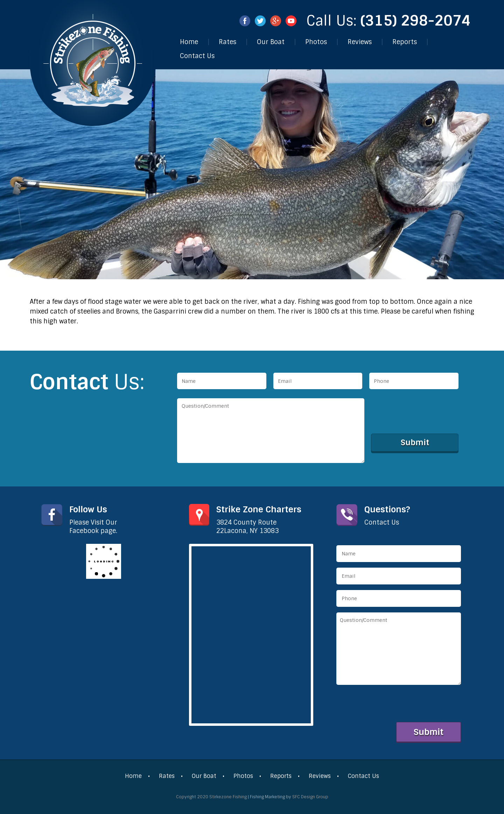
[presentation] (425, 412)
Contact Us (197, 56)
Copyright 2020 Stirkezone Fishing (211, 797)
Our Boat (271, 42)
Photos (316, 42)
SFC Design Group (310, 797)
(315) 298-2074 (416, 21)
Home (189, 42)
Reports (405, 42)
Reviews (360, 42)
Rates (227, 42)
